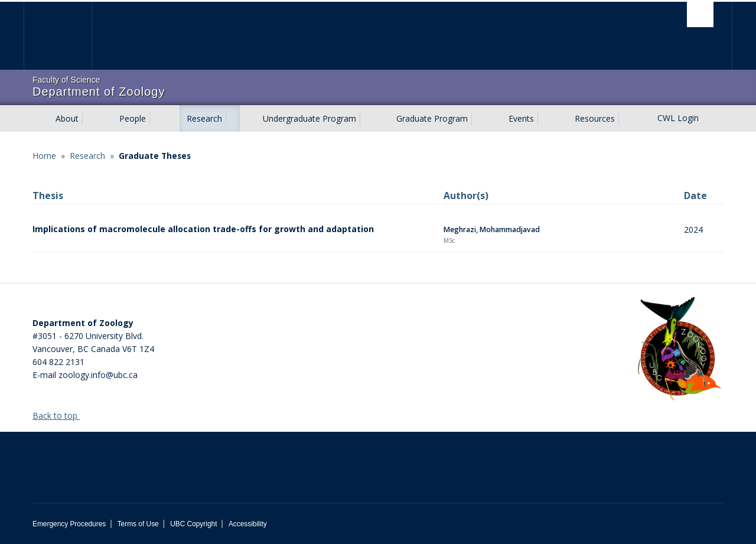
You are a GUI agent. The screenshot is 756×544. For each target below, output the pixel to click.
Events (521, 118)
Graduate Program (432, 118)
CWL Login (678, 118)
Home (44, 156)
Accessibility (248, 524)
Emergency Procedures (69, 524)
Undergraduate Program (309, 118)
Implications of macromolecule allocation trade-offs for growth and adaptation (203, 229)
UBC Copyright (193, 524)
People (133, 118)
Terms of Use (138, 524)
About (67, 118)
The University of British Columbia (58, 36)
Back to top (61, 416)
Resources (595, 118)
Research (204, 118)
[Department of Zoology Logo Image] (679, 349)
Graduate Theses (155, 156)
